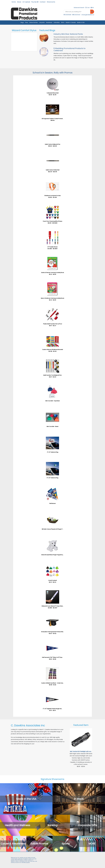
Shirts (63, 22)
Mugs (22, 22)
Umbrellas (57, 22)
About (19, 2)
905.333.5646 (67, 15)
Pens (27, 22)
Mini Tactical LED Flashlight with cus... (81, 752)
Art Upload (26, 2)
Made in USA (81, 22)
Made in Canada (71, 22)
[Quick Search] (77, 12)
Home (14, 2)
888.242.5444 (76, 15)
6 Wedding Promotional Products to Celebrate (70, 49)
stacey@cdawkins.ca (88, 15)
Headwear (49, 22)
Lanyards (42, 22)
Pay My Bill (35, 2)
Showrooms (51, 2)
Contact (43, 2)
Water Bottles (34, 22)
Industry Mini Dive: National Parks (68, 34)
